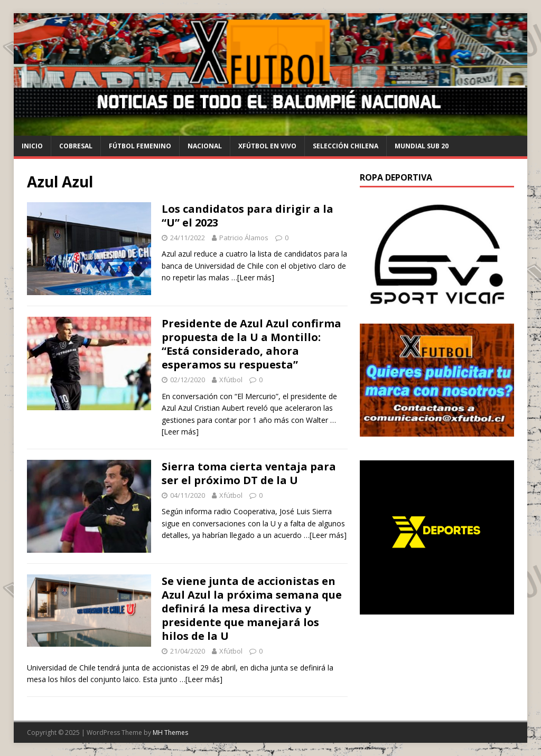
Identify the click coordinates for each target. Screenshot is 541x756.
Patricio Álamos (244, 238)
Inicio (32, 146)
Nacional (205, 146)
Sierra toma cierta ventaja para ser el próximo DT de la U (249, 473)
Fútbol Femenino (140, 146)
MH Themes (170, 733)
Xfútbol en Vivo (267, 146)
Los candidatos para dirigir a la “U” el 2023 (248, 216)
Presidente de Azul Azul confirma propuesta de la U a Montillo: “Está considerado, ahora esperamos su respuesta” (251, 344)
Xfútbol (231, 380)
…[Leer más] (253, 277)
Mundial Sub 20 (422, 146)
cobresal (76, 146)
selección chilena (346, 146)
